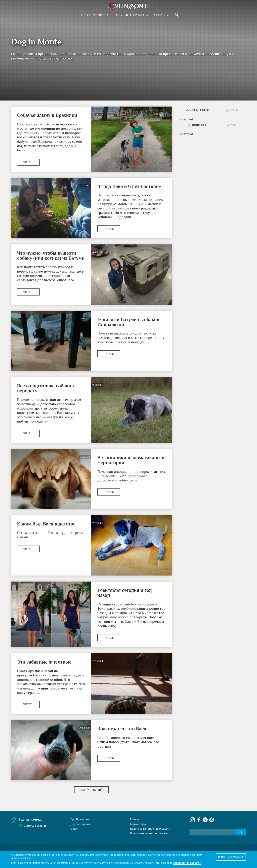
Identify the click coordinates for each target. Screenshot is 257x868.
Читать (28, 162)
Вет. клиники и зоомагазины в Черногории (131, 460)
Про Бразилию (96, 15)
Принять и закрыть (231, 857)
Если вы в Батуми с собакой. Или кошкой (129, 322)
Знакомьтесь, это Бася (122, 724)
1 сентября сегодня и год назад (132, 590)
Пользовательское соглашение (149, 828)
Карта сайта (138, 819)
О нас (160, 15)
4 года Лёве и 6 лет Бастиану (129, 186)
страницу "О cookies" (187, 863)
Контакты (136, 814)
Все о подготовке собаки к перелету (46, 388)
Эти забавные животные (44, 657)
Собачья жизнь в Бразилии (47, 115)
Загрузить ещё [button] (91, 785)
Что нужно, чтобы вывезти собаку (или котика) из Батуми (51, 255)
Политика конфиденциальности (150, 824)
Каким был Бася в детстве (46, 524)
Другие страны (131, 15)
